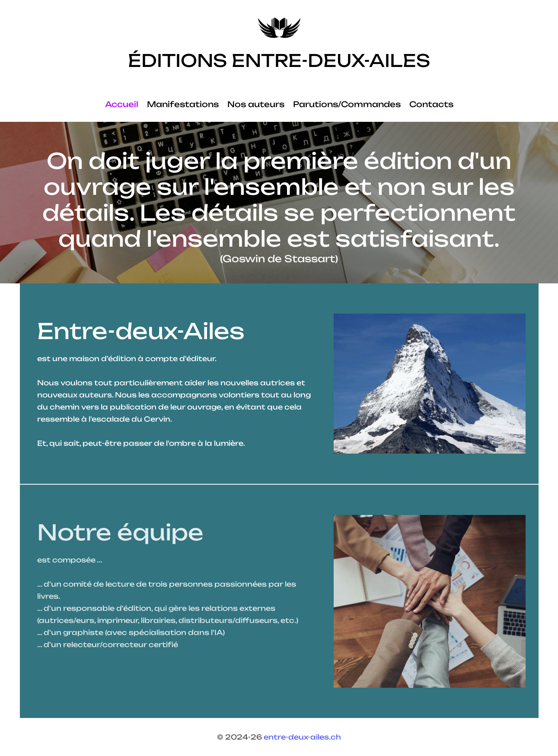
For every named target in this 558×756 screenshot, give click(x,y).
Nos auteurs (256, 104)
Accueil (122, 104)
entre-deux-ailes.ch (302, 737)
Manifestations (183, 104)
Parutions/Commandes (347, 104)
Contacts (431, 104)
